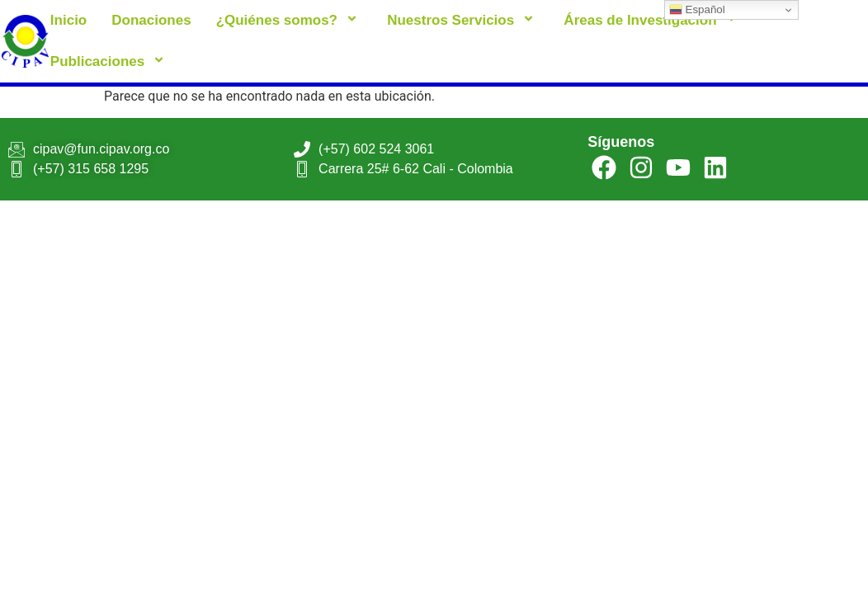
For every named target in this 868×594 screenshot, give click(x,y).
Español (697, 10)
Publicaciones (110, 61)
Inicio (68, 20)
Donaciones (151, 20)
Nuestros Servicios (463, 20)
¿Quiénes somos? (290, 20)
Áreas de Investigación (652, 20)
